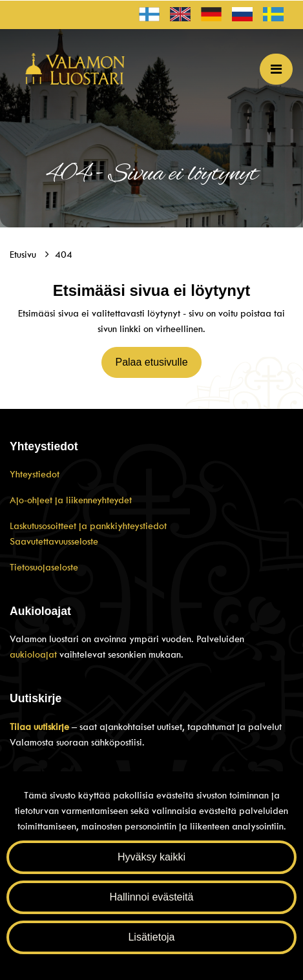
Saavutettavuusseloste (54, 541)
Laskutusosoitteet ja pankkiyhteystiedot (88, 526)
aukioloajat (35, 654)
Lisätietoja (151, 937)
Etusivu (24, 255)
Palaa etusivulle (151, 362)
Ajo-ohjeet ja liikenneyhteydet (71, 500)
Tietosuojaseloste (44, 567)
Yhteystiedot (35, 474)
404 (64, 255)
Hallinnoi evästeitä (152, 897)
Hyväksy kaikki (151, 857)
